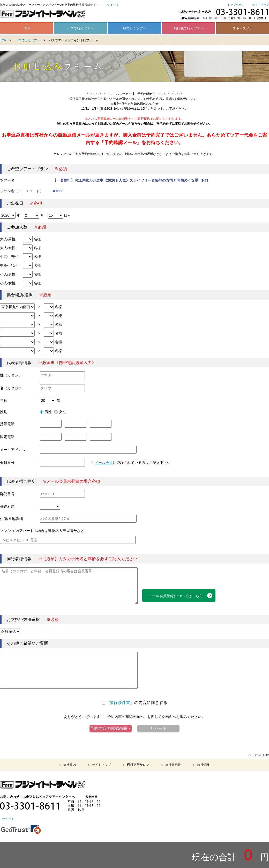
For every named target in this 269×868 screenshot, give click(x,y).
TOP (27, 28)
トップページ (236, 5)
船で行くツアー (135, 28)
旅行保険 (203, 765)
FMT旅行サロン (138, 765)
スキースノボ (243, 28)
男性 (46, 412)
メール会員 (104, 463)
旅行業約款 (173, 765)
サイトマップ (260, 5)
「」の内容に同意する (135, 703)
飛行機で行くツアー (189, 28)
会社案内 (70, 765)
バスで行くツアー (80, 28)
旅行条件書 (120, 703)
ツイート (113, 5)
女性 (60, 412)
